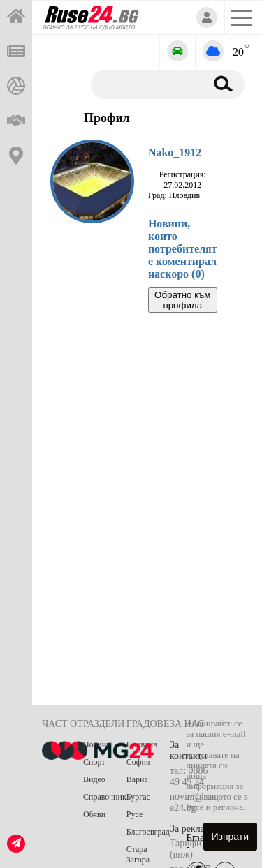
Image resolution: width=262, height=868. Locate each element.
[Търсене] (146, 84)
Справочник (105, 797)
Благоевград (148, 832)
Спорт (94, 762)
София (138, 762)
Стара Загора (138, 854)
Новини (97, 744)
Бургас (138, 797)
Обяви (94, 814)
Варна (137, 779)
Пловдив (142, 744)
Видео (94, 779)
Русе (134, 814)
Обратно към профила (182, 300)
